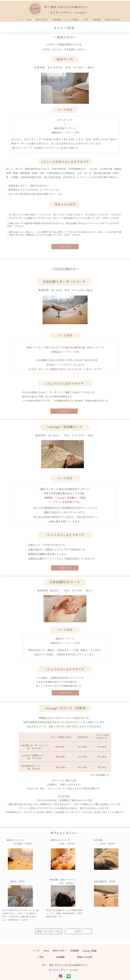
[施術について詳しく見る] (49, 931)
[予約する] (65, 247)
